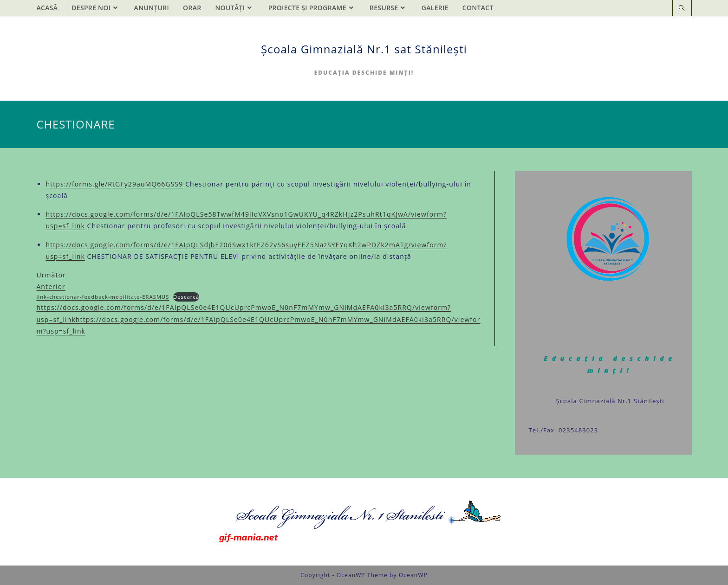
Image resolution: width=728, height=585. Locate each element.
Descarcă (186, 297)
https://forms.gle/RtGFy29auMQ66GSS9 (114, 184)
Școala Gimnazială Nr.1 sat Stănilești (364, 49)
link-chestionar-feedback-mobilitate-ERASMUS (103, 297)
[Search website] (682, 8)
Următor (51, 275)
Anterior (51, 286)
